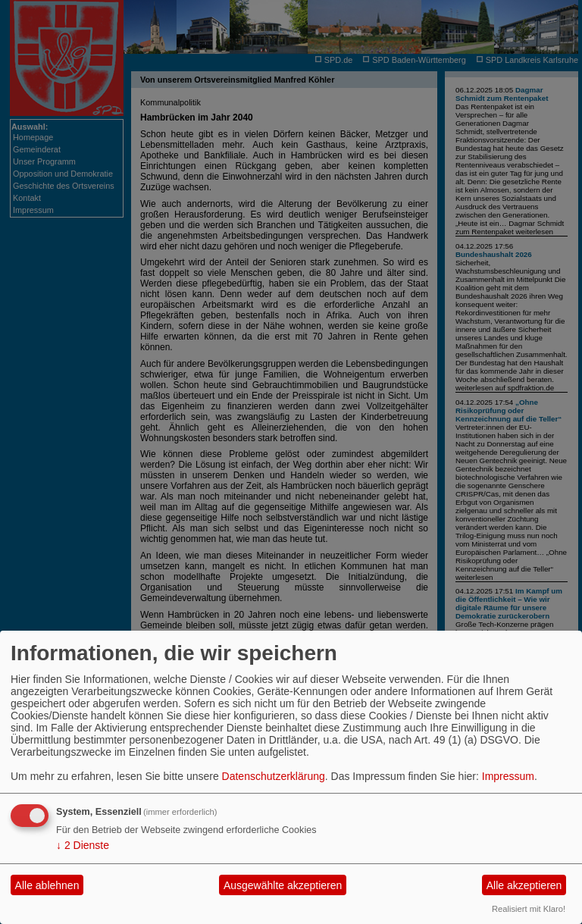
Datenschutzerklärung (274, 776)
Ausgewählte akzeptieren (283, 885)
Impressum (508, 776)
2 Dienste (83, 845)
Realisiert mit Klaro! (529, 909)
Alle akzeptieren (524, 885)
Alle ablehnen (47, 885)
